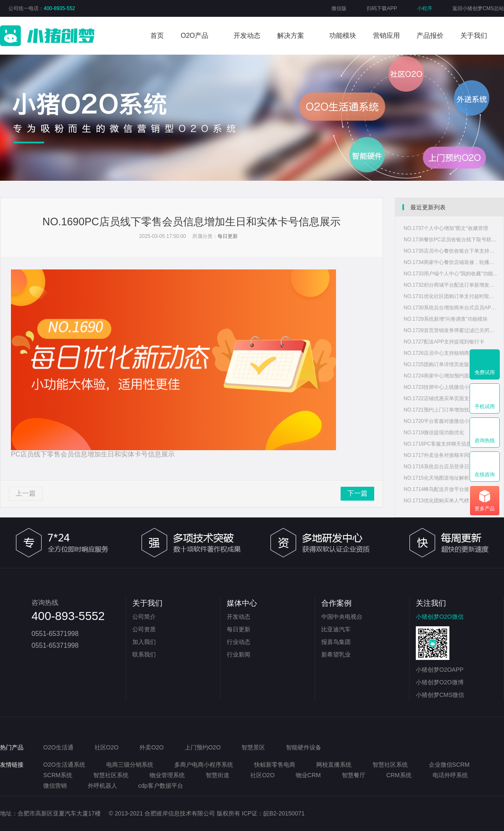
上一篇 (26, 493)
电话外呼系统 (450, 775)
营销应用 (386, 36)
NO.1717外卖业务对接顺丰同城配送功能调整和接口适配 (451, 455)
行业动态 (239, 642)
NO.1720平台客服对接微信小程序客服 (446, 421)
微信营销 (55, 786)
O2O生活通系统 (64, 765)
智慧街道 (218, 775)
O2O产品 (194, 36)
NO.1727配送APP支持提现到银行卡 (444, 342)
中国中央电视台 (342, 617)
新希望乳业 (336, 654)
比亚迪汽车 (336, 629)
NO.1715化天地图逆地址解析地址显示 (446, 478)
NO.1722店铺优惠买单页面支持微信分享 (449, 398)
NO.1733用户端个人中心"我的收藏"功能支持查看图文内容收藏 (451, 274)
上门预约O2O (203, 747)
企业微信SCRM (449, 765)
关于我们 (474, 36)
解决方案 (291, 36)
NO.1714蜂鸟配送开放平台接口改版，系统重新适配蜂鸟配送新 (451, 489)
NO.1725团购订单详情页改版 (436, 364)
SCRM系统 (58, 775)
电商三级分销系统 (130, 765)
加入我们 (144, 642)
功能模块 (343, 36)
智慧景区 (253, 747)
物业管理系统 (167, 775)
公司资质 (144, 629)
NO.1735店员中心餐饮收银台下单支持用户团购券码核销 (451, 251)
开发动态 (247, 36)
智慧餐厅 (354, 775)
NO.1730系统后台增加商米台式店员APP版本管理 (451, 308)
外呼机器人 (102, 786)
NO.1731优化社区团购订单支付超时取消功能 (451, 296)
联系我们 (144, 654)
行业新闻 (239, 654)
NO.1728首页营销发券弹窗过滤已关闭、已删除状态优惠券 (451, 330)
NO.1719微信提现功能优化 (434, 433)
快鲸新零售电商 (275, 765)
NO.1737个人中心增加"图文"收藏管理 (446, 228)
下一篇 (357, 493)
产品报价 (430, 36)
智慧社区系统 (390, 765)
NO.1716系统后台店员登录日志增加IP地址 (451, 467)
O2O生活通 (58, 747)
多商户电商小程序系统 (204, 765)
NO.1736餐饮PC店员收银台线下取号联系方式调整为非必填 (451, 240)
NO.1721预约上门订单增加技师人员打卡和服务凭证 (451, 410)
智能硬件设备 (304, 747)
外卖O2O (152, 747)
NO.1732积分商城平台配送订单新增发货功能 (451, 285)
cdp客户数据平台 (161, 786)
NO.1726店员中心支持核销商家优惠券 (446, 353)
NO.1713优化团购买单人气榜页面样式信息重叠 (451, 501)
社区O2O (107, 747)
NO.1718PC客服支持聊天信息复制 (442, 444)
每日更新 (228, 236)
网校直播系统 (334, 765)
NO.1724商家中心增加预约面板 (439, 376)
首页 (157, 36)
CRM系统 (399, 775)
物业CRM (308, 775)
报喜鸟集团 (336, 642)
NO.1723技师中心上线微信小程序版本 (446, 387)
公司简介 (144, 617)
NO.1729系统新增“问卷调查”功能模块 (446, 319)
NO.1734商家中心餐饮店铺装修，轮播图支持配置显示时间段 (451, 262)
